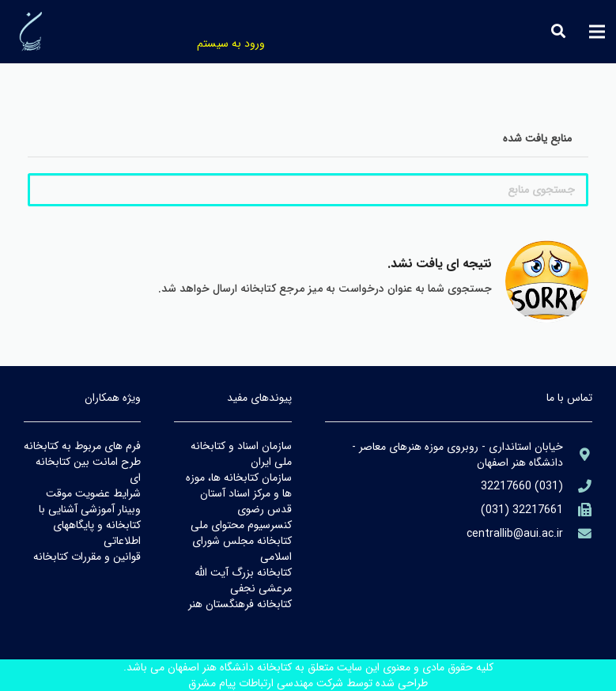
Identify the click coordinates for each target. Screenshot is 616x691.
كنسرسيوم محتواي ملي (241, 525)
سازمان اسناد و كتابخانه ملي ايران (241, 454)
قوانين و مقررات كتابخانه (87, 557)
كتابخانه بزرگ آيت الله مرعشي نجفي (243, 580)
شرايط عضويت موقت (93, 493)
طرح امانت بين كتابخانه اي (88, 470)
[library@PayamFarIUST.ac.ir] (578, 534)
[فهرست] (597, 32)
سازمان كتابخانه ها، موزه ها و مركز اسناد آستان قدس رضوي (239, 493)
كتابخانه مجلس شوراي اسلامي (242, 549)
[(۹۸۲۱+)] (578, 510)
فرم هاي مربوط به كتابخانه (82, 446)
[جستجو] (558, 31)
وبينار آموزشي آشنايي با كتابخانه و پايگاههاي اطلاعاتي (90, 525)
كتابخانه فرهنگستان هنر (240, 604)
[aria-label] (578, 455)
